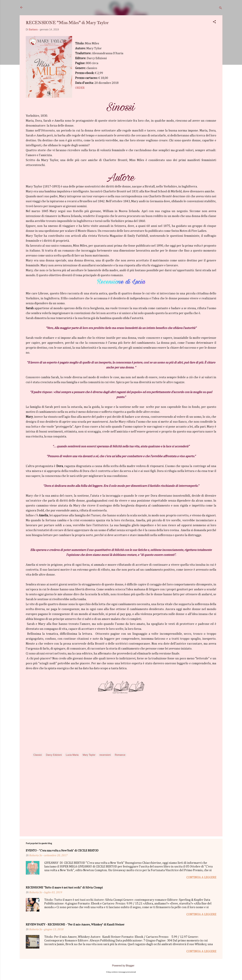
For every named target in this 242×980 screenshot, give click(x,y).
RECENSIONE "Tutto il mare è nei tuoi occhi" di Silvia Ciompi (64, 888)
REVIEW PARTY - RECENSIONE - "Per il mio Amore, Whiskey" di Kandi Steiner (75, 925)
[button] (214, 22)
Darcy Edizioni (54, 755)
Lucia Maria (72, 755)
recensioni (105, 755)
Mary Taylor (89, 755)
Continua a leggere (201, 877)
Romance (120, 755)
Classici (38, 755)
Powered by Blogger (121, 966)
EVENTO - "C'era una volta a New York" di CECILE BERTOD (62, 851)
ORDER (80, 88)
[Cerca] (221, 8)
